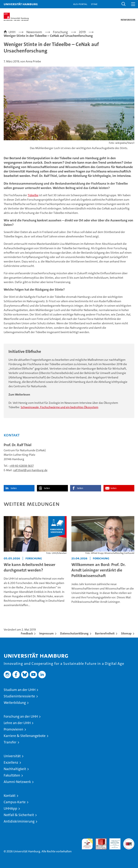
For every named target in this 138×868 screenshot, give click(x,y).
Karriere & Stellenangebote (25, 736)
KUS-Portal (80, 4)
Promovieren (13, 729)
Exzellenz (11, 762)
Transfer (10, 742)
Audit (99, 840)
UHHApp (10, 808)
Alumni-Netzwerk (17, 782)
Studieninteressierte (19, 696)
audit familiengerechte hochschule (87, 844)
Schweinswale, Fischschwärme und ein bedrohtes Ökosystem (59, 407)
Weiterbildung (15, 703)
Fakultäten (12, 775)
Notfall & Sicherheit (19, 815)
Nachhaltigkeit (15, 769)
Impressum (46, 633)
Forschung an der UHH (21, 716)
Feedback (27, 633)
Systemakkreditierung (129, 840)
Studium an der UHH (20, 690)
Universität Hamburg (21, 4)
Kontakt (10, 796)
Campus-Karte (15, 802)
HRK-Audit (113, 842)
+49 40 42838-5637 (21, 466)
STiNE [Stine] (94, 4)
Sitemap (126, 633)
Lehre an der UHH (17, 723)
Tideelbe (33, 195)
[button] (124, 4)
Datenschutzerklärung (74, 633)
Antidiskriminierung (19, 821)
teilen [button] (14, 488)
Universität (12, 756)
